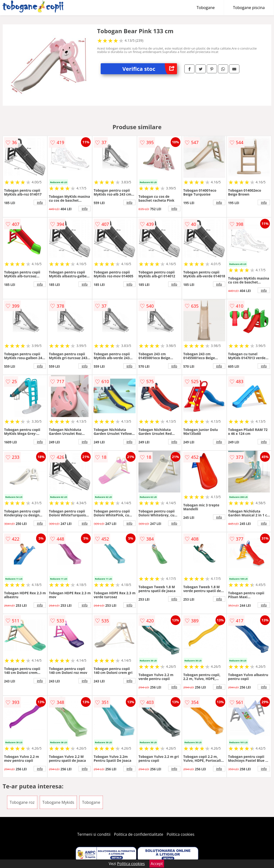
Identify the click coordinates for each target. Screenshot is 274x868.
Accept (157, 864)
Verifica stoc (150, 69)
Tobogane (206, 8)
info (40, 202)
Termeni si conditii (94, 834)
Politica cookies (181, 834)
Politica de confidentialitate (139, 834)
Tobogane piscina (249, 8)
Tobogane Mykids (58, 802)
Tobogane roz (22, 802)
